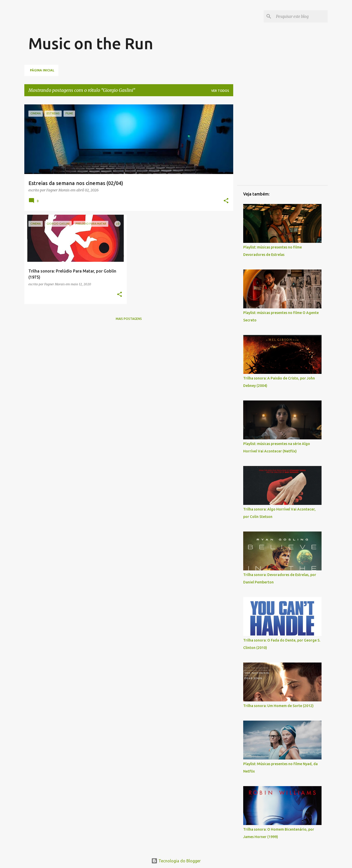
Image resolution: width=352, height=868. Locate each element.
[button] (226, 201)
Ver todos (220, 91)
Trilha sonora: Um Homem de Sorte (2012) (278, 706)
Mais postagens (129, 319)
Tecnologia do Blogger (176, 861)
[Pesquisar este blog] (301, 16)
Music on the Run (91, 43)
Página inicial (42, 70)
